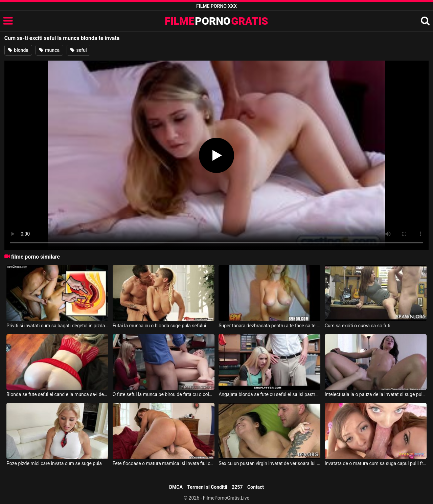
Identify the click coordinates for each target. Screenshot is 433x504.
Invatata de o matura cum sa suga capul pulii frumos (376, 463)
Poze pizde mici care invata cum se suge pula (54, 463)
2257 (237, 487)
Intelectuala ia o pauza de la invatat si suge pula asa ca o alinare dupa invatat (376, 394)
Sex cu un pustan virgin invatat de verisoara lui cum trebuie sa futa (269, 463)
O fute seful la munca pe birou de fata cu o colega (164, 394)
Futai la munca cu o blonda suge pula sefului (159, 326)
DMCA (176, 487)
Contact (256, 487)
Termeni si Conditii (207, 487)
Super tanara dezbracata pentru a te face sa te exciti (269, 326)
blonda (18, 50)
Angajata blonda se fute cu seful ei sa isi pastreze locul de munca (269, 394)
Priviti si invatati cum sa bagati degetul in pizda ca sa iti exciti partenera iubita (57, 326)
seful (78, 50)
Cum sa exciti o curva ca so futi (358, 326)
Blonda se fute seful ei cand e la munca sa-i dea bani (57, 394)
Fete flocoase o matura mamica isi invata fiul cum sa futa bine (164, 463)
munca (49, 50)
